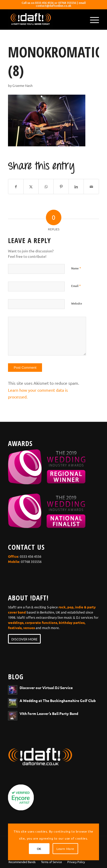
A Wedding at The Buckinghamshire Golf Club (58, 700)
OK (39, 849)
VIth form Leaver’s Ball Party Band (49, 713)
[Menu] (92, 19)
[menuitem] (92, 19)
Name (76, 268)
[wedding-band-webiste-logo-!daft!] (44, 19)
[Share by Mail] (91, 187)
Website (77, 303)
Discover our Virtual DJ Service (46, 688)
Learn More (65, 849)
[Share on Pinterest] (61, 187)
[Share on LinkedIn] (76, 187)
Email (76, 286)
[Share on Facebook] (16, 187)
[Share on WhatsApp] (46, 187)
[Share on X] (31, 187)
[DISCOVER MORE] (24, 639)
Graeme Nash (22, 85)
